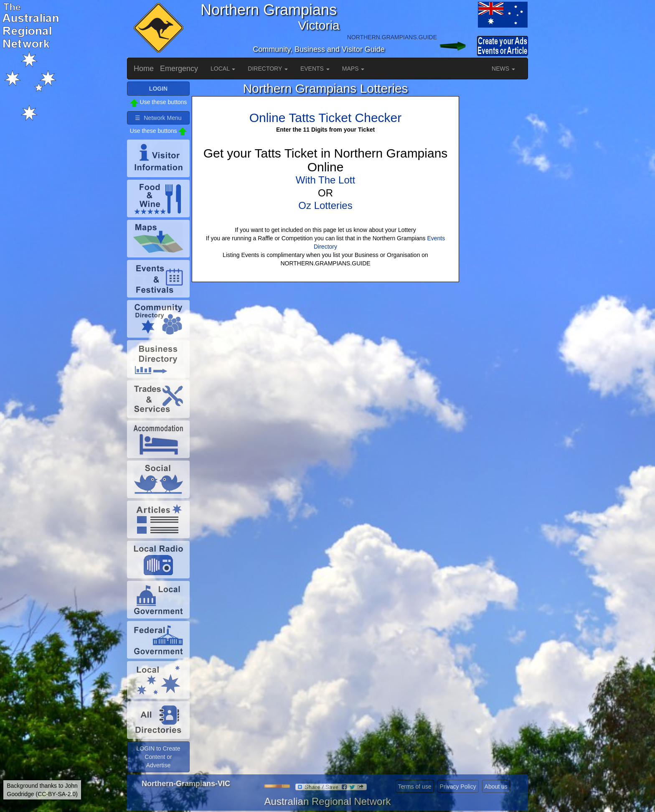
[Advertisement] (495, 207)
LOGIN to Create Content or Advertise (158, 757)
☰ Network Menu (158, 118)
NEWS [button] (503, 69)
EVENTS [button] (315, 69)
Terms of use (415, 787)
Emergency (179, 69)
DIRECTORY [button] (268, 69)
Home (144, 69)
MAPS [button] (353, 69)
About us (496, 787)
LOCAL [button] (223, 69)
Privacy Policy (458, 787)
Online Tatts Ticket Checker (326, 118)
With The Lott (325, 180)
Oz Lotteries (325, 205)
